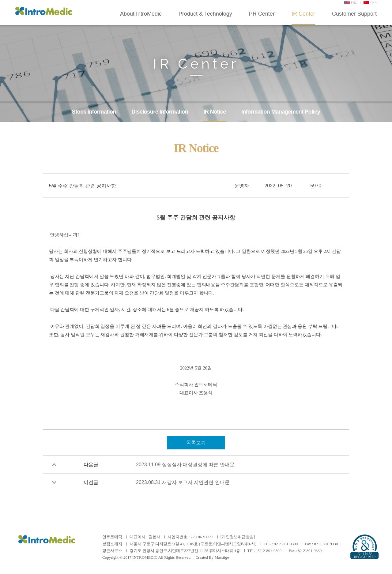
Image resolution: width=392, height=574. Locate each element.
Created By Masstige (212, 557)
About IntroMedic (141, 14)
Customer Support (354, 14)
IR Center (303, 14)
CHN (370, 3)
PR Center (262, 14)
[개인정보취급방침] (238, 537)
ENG (351, 3)
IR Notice (215, 112)
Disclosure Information (160, 112)
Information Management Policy (281, 112)
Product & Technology (205, 14)
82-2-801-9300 (286, 544)
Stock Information (94, 112)
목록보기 (196, 443)
